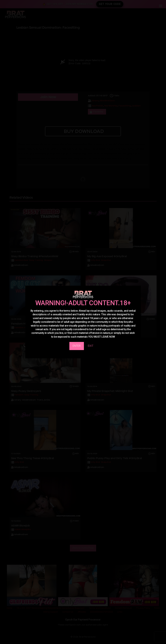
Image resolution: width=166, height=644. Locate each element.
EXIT (91, 346)
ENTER (77, 346)
